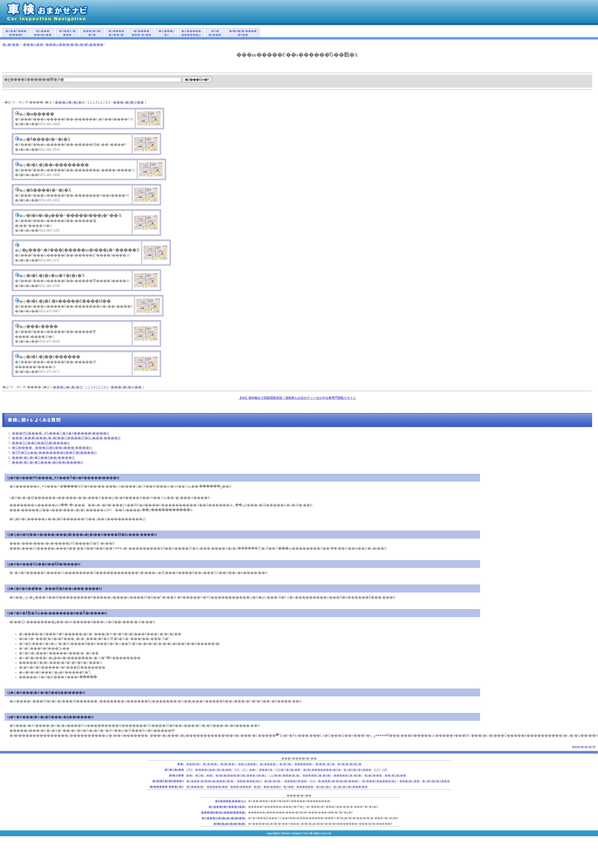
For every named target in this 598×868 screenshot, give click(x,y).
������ (305, 787)
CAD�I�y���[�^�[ (285, 775)
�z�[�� (11, 44)
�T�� (288, 787)
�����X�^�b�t (317, 775)
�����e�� (217, 787)
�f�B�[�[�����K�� (243, 33)
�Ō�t (200, 775)
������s (304, 764)
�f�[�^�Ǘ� (325, 764)
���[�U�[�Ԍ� (92, 33)
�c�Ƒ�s (286, 764)
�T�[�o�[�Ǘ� (349, 764)
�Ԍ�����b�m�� (43, 33)
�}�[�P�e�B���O (168, 781)
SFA (244, 770)
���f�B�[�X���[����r (223, 813)
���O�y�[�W (70, 102)
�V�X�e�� (174, 770)
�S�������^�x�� (141, 33)
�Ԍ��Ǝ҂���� (67, 33)
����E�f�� (296, 781)
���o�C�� (410, 781)
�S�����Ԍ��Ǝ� (116, 33)
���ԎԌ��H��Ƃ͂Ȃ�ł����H (41, 443)
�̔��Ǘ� (266, 770)
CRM (189, 770)
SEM (312, 781)
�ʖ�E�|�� (373, 775)
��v (253, 770)
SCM (377, 770)
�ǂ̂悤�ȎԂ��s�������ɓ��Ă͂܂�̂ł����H (54, 453)
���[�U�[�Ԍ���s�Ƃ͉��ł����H (47, 462)
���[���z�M (249, 781)
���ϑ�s (193, 764)
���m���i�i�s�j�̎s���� (74, 44)
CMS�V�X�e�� (288, 770)
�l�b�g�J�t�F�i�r (230, 824)
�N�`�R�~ (273, 781)
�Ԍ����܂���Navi (230, 801)
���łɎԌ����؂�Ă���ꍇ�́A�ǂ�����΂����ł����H (60, 433)
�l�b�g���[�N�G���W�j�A (241, 775)
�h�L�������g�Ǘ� (322, 770)
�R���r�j (195, 787)
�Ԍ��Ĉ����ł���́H (16, 33)
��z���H (272, 787)
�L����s (268, 764)
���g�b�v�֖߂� (584, 747)
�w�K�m (323, 787)
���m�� (33, 44)
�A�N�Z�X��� (357, 770)
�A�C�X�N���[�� (350, 787)
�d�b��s (228, 764)
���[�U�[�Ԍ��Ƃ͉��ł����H (43, 458)
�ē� (257, 787)
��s (181, 764)
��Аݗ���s (248, 764)
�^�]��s (210, 764)
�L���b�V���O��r (227, 807)
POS (237, 770)
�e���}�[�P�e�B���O (339, 781)
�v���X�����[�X (379, 781)
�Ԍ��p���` (215, 33)
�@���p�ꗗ (166, 33)
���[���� (241, 787)
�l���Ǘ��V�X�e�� (213, 770)
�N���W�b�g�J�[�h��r (224, 818)
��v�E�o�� (395, 775)
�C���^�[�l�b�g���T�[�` (210, 781)
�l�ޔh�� (176, 775)
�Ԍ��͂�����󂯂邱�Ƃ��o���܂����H (52, 448)
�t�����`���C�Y (167, 787)
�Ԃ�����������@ (191, 33)
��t (210, 775)
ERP (385, 770)
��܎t (190, 775)
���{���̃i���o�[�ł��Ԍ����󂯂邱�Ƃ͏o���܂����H (66, 438)
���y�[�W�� (128, 102)
